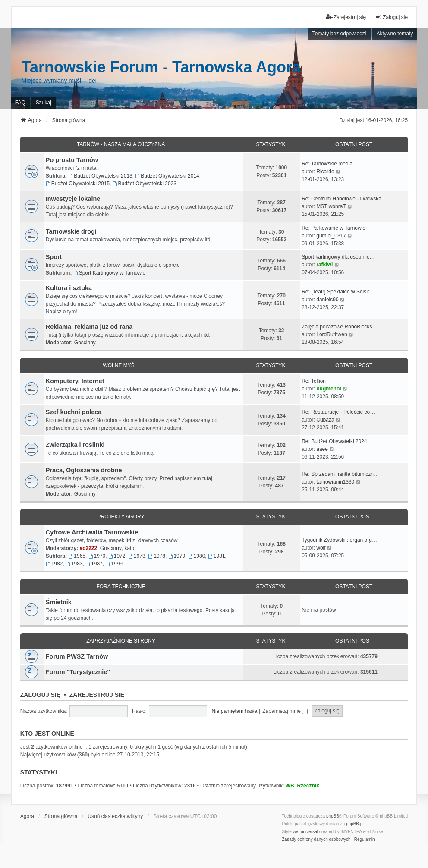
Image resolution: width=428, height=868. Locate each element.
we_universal (305, 832)
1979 (177, 556)
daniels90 (327, 300)
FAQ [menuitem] (20, 103)
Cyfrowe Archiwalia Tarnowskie (92, 532)
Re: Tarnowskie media (327, 164)
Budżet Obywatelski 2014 (167, 176)
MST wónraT (331, 206)
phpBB (333, 816)
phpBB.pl (355, 824)
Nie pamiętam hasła (234, 711)
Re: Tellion (314, 381)
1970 (97, 556)
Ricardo (325, 172)
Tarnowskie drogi (71, 231)
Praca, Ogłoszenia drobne (84, 470)
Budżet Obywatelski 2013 (100, 176)
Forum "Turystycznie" (78, 672)
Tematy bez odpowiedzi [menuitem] (339, 34)
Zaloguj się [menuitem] (391, 17)
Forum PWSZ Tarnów (77, 656)
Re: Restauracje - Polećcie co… (338, 412)
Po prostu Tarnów (72, 160)
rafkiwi (324, 265)
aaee (322, 449)
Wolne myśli (121, 365)
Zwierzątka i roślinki (75, 445)
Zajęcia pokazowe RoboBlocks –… (341, 327)
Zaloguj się (40, 695)
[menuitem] (316, 840)
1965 (77, 556)
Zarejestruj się (97, 695)
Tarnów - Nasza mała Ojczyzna (121, 144)
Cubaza (325, 420)
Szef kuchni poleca (74, 412)
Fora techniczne (121, 587)
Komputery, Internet (75, 381)
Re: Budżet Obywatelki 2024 (334, 441)
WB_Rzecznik (302, 786)
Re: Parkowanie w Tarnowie (334, 228)
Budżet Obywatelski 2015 (78, 184)
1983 (74, 564)
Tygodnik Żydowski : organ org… (339, 540)
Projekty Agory (121, 517)
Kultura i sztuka (69, 288)
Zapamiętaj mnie (285, 711)
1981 (217, 556)
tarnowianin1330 (335, 482)
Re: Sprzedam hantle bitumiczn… (340, 474)
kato (130, 548)
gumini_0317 (331, 236)
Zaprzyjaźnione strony (121, 641)
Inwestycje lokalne (73, 199)
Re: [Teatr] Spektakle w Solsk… (338, 292)
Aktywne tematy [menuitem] (395, 34)
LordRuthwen (332, 334)
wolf (321, 548)
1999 (114, 564)
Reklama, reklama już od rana (89, 327)
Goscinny (85, 343)
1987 (94, 564)
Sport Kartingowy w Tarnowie (109, 273)
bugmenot (329, 389)
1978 (157, 556)
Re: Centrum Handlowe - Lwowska (341, 199)
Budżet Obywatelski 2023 (145, 184)
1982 (54, 564)
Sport (54, 257)
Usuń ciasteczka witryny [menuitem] (115, 816)
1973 (137, 556)
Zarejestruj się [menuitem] (346, 17)
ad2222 (88, 548)
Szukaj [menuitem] (44, 103)
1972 (117, 556)
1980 (197, 556)
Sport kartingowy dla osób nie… (338, 257)
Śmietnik (59, 602)
